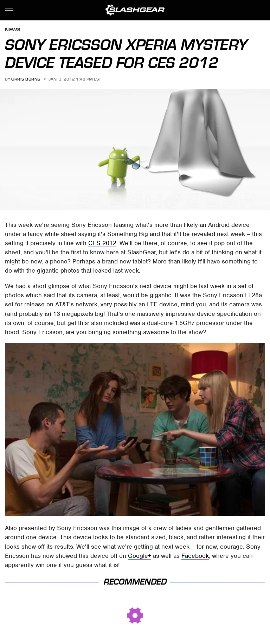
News (13, 30)
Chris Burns (26, 79)
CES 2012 (102, 243)
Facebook (195, 556)
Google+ (140, 556)
